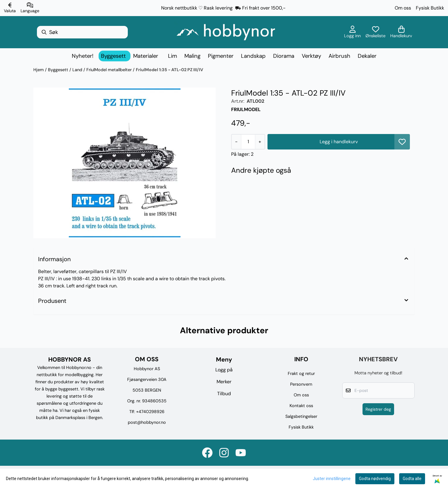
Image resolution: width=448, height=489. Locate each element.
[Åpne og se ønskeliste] (375, 32)
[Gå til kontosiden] (352, 32)
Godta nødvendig (375, 479)
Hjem (39, 70)
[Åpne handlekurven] (401, 32)
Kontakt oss (301, 406)
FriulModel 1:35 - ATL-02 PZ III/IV (169, 70)
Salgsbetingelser (301, 416)
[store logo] (226, 32)
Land (78, 70)
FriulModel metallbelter (110, 70)
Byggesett (59, 70)
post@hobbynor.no (147, 422)
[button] (402, 142)
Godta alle (412, 479)
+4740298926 (150, 412)
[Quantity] (248, 142)
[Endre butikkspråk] (30, 8)
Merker (224, 382)
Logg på (224, 370)
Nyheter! (83, 56)
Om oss (403, 8)
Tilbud (224, 394)
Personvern (301, 384)
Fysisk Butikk (430, 8)
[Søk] (82, 32)
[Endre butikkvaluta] (10, 8)
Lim (172, 56)
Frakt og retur (301, 373)
